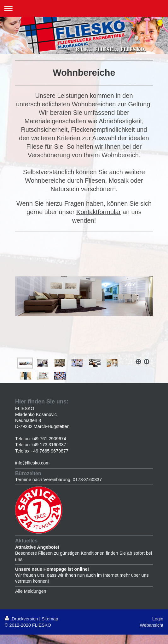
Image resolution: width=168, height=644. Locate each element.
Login (158, 619)
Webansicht (152, 625)
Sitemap (50, 619)
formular (109, 212)
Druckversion (22, 619)
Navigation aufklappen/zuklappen (84, 8)
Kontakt (87, 212)
